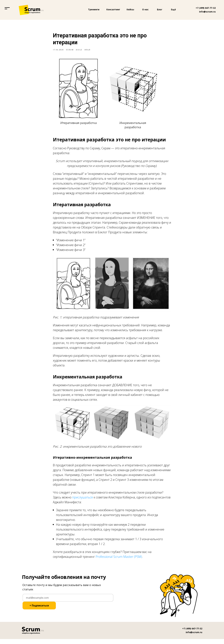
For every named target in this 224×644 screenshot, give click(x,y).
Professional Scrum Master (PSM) (119, 559)
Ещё (173, 10)
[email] (68, 603)
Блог (160, 10)
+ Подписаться (39, 610)
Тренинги (94, 9)
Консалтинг (113, 9)
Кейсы (130, 9)
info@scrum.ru (207, 12)
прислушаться (83, 500)
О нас (145, 9)
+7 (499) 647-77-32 (206, 8)
